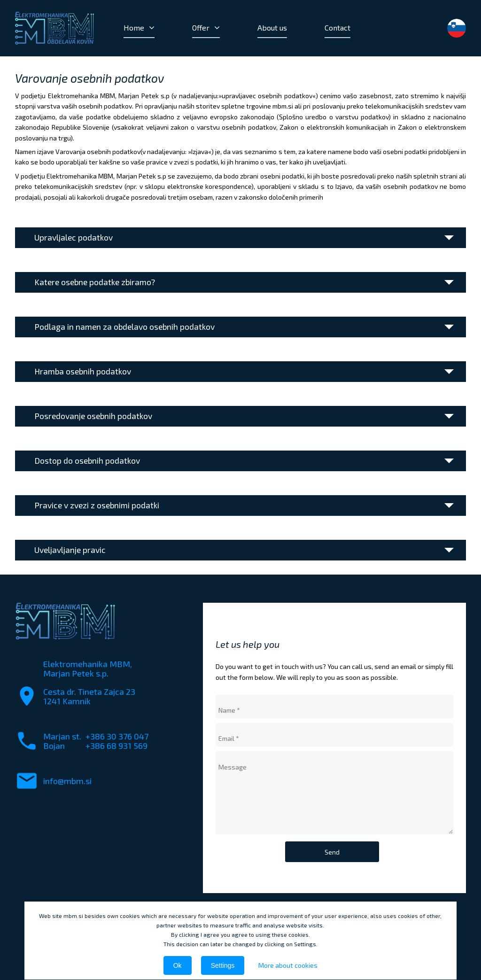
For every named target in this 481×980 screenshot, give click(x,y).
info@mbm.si (67, 781)
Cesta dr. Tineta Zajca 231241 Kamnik (89, 696)
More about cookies (288, 965)
